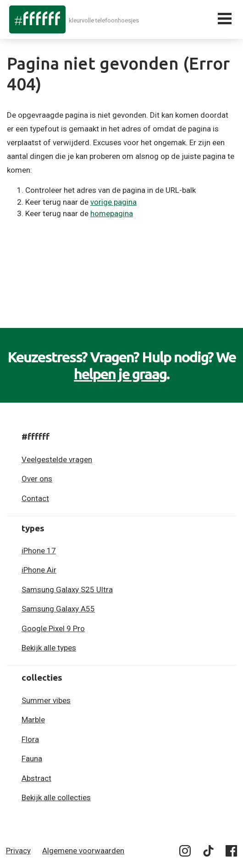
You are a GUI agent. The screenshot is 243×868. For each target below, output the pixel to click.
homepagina (112, 213)
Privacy (18, 851)
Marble (33, 720)
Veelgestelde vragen (57, 459)
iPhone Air (39, 570)
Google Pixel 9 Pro (53, 628)
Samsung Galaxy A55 (58, 609)
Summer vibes (46, 700)
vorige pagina (113, 202)
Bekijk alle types (49, 648)
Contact (35, 498)
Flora (30, 739)
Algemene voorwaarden (83, 851)
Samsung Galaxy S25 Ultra (67, 590)
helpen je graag (120, 374)
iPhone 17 (39, 551)
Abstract (36, 778)
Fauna (32, 759)
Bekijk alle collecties (56, 797)
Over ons (37, 479)
